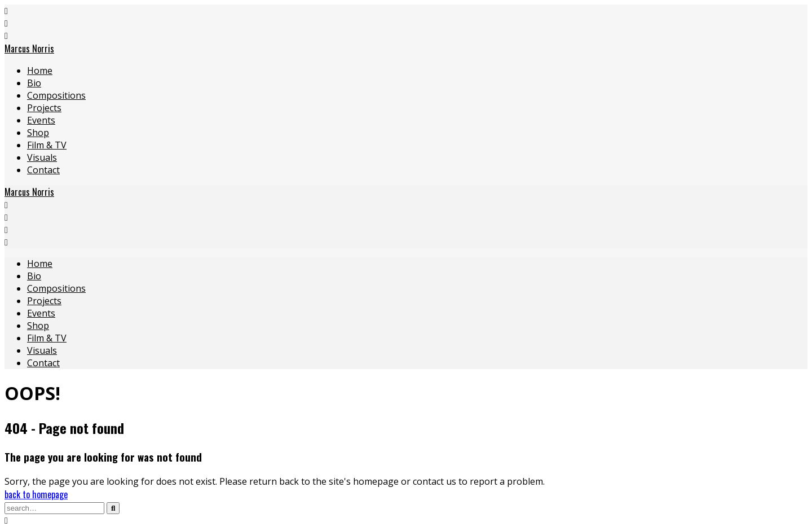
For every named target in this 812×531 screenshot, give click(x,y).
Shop (38, 133)
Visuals (42, 157)
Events (41, 120)
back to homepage (36, 494)
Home (40, 71)
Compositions (56, 95)
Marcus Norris (29, 49)
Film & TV (47, 145)
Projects (44, 108)
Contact (43, 170)
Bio (34, 83)
